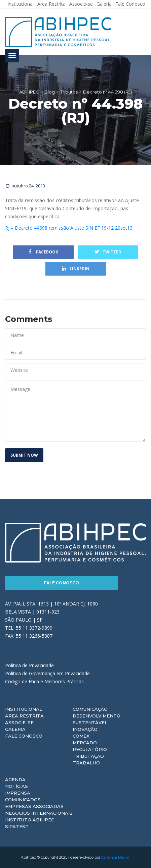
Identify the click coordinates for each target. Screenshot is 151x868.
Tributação (88, 756)
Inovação (85, 729)
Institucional (24, 709)
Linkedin (76, 269)
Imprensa (18, 793)
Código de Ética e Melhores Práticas (44, 681)
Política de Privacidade (29, 665)
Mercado (85, 743)
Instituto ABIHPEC (30, 820)
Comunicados (23, 800)
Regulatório (90, 749)
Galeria (15, 729)
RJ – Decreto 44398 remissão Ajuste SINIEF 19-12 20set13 (69, 228)
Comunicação (90, 709)
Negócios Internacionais (39, 813)
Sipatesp (17, 826)
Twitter (108, 252)
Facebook (43, 252)
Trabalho (86, 763)
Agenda (15, 779)
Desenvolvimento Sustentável (97, 719)
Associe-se (19, 722)
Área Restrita (24, 716)
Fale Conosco (61, 583)
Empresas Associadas (34, 806)
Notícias (16, 786)
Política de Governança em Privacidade (47, 673)
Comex (81, 736)
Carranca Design (116, 857)
